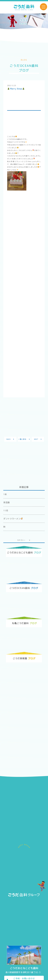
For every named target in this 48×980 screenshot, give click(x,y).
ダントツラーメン (13, 519)
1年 (5, 494)
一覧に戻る (22, 439)
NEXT (36, 439)
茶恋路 (7, 502)
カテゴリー (21, 540)
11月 (6, 511)
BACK (9, 439)
